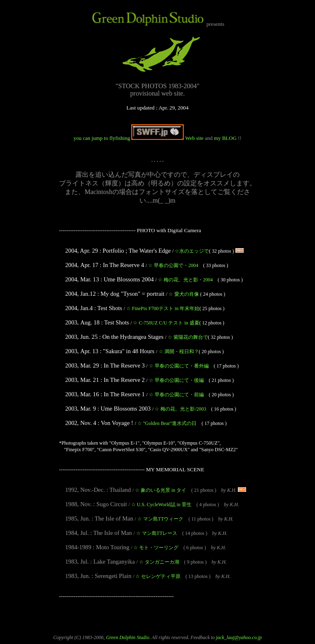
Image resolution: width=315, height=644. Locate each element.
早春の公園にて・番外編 (179, 366)
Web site (168, 138)
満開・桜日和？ (179, 352)
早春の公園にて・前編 (176, 395)
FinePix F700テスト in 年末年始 (163, 308)
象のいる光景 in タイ (161, 490)
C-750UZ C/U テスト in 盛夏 (166, 323)
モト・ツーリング (156, 548)
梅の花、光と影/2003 (180, 409)
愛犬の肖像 (184, 294)
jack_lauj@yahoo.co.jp (239, 637)
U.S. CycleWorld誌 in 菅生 (161, 505)
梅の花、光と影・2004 (185, 280)
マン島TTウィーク (161, 519)
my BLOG (225, 138)
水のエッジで (192, 251)
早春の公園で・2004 (173, 265)
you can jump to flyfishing (102, 138)
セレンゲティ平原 (158, 576)
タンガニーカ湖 (159, 562)
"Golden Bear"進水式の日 (167, 423)
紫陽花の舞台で (188, 337)
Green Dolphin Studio (128, 637)
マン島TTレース (157, 533)
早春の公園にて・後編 (176, 380)
